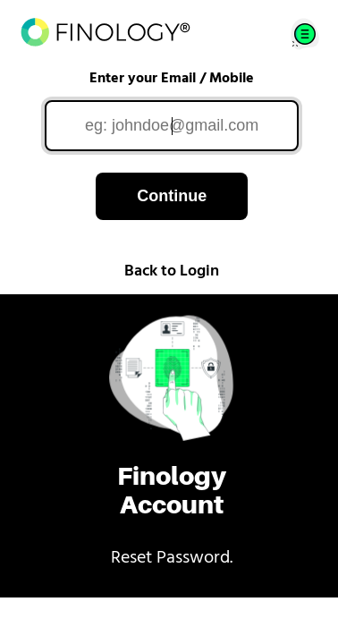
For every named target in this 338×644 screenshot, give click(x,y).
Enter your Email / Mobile (172, 79)
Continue (172, 196)
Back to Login (172, 271)
